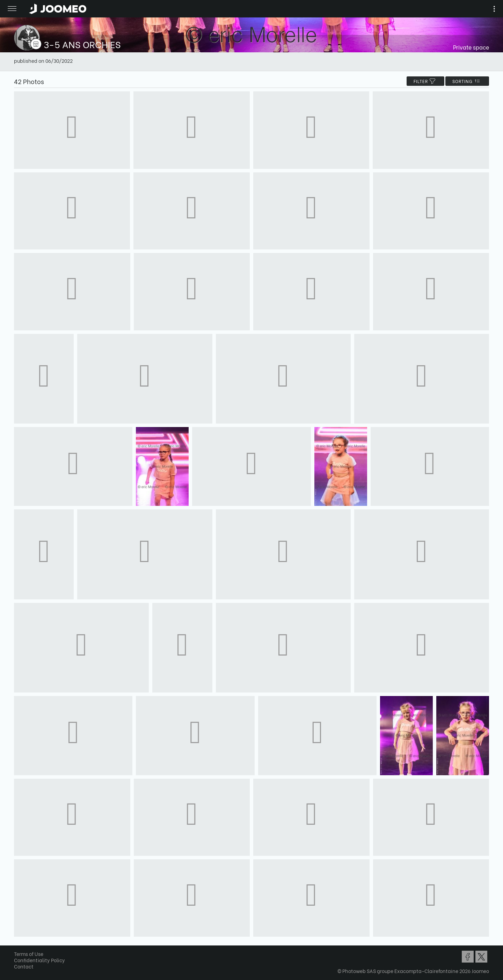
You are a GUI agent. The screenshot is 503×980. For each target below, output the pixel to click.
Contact (24, 966)
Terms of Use (29, 954)
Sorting (467, 81)
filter (425, 81)
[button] (19, 944)
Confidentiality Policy (39, 960)
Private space (471, 47)
